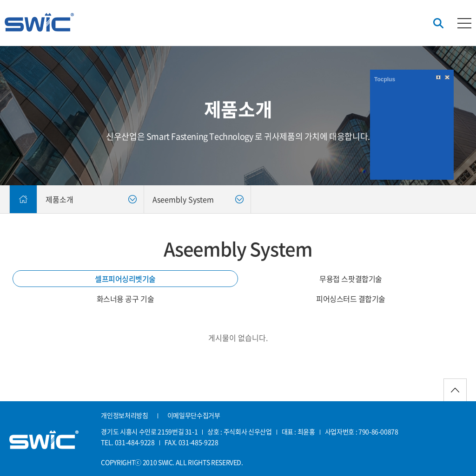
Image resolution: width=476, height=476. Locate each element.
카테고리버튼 (464, 23)
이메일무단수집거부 (194, 415)
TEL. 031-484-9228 (128, 442)
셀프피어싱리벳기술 (125, 279)
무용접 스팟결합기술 (350, 279)
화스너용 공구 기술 (125, 299)
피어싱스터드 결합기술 (351, 299)
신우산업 (39, 22)
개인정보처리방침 (124, 415)
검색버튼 (438, 23)
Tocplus (385, 79)
